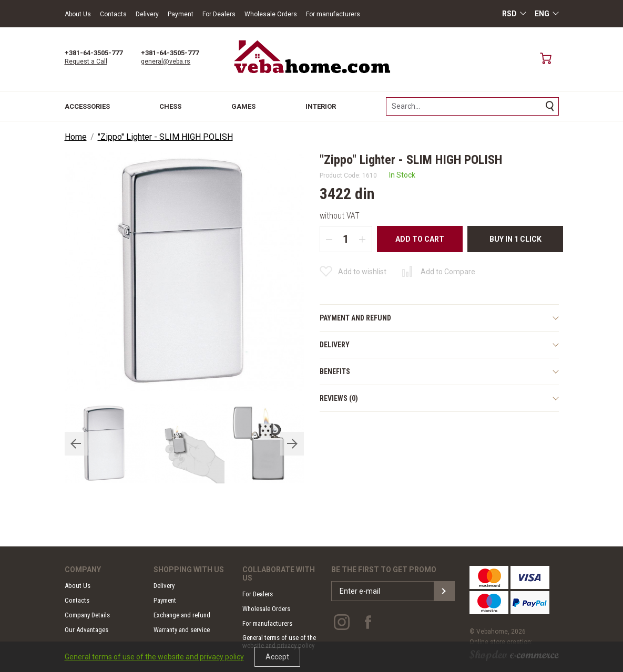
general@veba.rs (166, 61)
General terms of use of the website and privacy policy (154, 657)
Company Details (87, 615)
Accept (277, 657)
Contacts (113, 14)
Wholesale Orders (271, 14)
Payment (181, 14)
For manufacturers (333, 14)
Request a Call (86, 61)
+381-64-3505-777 (94, 53)
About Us (78, 14)
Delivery (147, 14)
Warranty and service (182, 630)
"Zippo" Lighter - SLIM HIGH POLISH (165, 137)
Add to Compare (448, 272)
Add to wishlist (362, 272)
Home (76, 137)
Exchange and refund (182, 615)
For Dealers (219, 14)
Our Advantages (86, 630)
